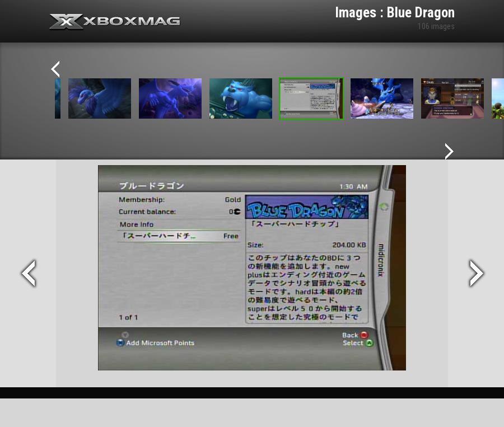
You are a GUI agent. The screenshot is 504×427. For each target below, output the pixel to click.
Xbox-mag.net (115, 22)
